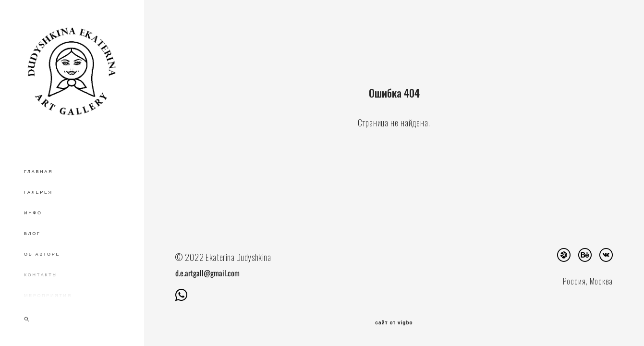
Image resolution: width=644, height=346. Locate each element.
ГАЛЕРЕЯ (38, 192)
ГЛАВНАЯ (38, 172)
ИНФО (33, 213)
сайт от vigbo (394, 323)
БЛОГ (32, 234)
